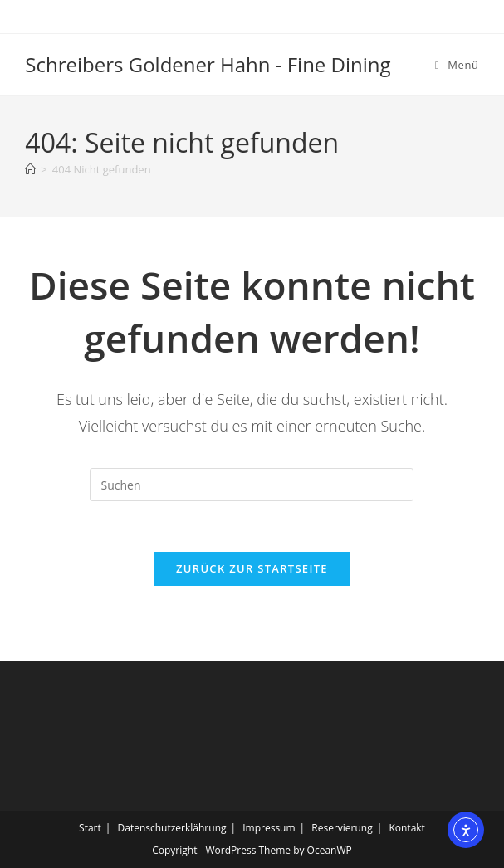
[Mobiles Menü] (457, 65)
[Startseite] (30, 169)
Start (90, 828)
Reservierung (342, 828)
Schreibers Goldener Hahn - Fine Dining (208, 64)
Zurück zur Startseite (252, 568)
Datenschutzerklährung (172, 828)
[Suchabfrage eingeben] (252, 485)
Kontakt (406, 828)
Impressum (269, 828)
